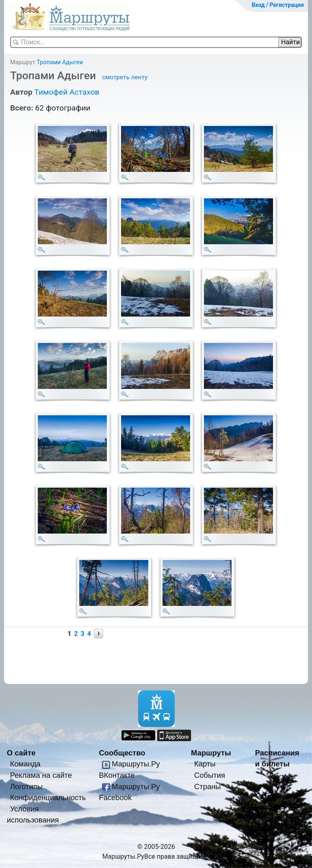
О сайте (21, 753)
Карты (205, 764)
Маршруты (211, 753)
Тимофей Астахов (67, 92)
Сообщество (122, 753)
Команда (25, 764)
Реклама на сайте (41, 775)
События (210, 775)
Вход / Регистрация (278, 5)
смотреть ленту (125, 77)
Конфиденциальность (48, 797)
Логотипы (26, 787)
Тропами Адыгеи (60, 62)
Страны (208, 787)
